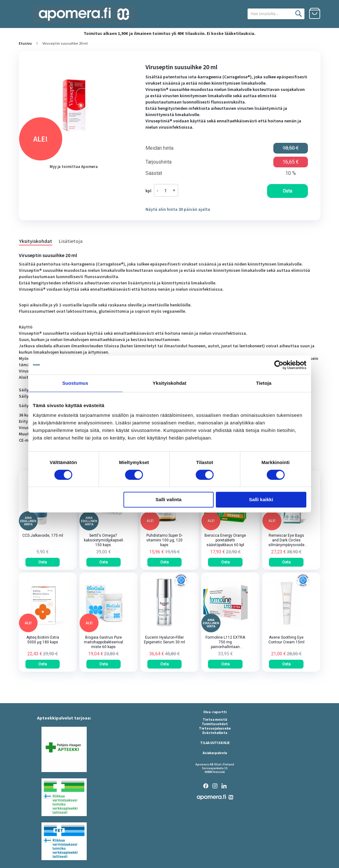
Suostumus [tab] (75, 383)
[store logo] (84, 14)
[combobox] (268, 14)
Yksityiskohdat (36, 241)
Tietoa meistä (215, 720)
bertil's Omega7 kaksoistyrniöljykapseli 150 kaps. (104, 540)
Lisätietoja (71, 241)
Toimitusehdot (215, 724)
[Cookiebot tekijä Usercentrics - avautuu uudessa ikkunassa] (279, 365)
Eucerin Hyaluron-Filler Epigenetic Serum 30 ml (164, 640)
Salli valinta (169, 499)
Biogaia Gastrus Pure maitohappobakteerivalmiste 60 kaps (104, 642)
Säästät (154, 173)
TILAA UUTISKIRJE (215, 743)
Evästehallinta (215, 733)
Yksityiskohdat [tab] (169, 383)
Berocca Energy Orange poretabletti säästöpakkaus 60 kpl (225, 540)
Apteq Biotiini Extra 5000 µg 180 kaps (43, 640)
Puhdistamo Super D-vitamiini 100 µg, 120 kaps (164, 540)
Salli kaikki (261, 499)
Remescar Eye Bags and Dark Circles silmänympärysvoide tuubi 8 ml (286, 540)
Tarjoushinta (159, 162)
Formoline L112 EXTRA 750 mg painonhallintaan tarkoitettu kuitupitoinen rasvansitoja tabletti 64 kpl (225, 642)
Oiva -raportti (215, 712)
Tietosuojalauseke (215, 728)
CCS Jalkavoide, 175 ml (43, 535)
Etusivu (25, 43)
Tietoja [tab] (264, 383)
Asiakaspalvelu (215, 753)
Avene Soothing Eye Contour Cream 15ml (286, 640)
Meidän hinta (159, 148)
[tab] (39, 241)
